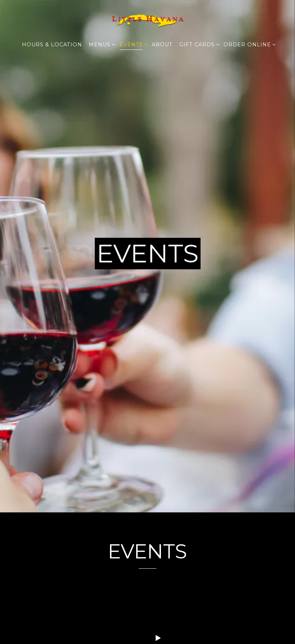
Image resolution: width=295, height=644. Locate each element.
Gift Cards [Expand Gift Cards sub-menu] (198, 44)
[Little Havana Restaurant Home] (147, 20)
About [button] (162, 45)
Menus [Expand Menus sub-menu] (101, 44)
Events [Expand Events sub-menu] (132, 44)
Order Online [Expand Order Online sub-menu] (248, 44)
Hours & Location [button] (52, 45)
